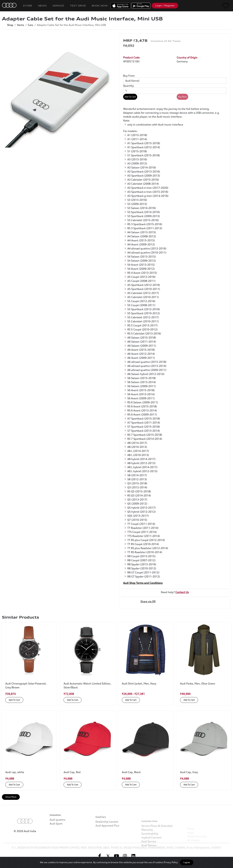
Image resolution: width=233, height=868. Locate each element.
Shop (10, 25)
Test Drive (78, 6)
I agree (187, 862)
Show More (11, 797)
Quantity (128, 86)
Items (21, 25)
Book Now (100, 6)
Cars (31, 25)
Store (28, 6)
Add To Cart (130, 97)
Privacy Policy (171, 862)
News (42, 6)
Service (58, 6)
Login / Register (165, 6)
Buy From (129, 76)
